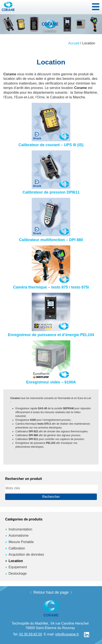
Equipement (18, 567)
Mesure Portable (21, 542)
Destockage (18, 573)
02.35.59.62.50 (31, 634)
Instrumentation (20, 529)
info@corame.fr (67, 634)
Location (16, 561)
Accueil (74, 43)
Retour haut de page (51, 592)
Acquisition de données (26, 554)
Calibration (17, 548)
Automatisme (19, 535)
